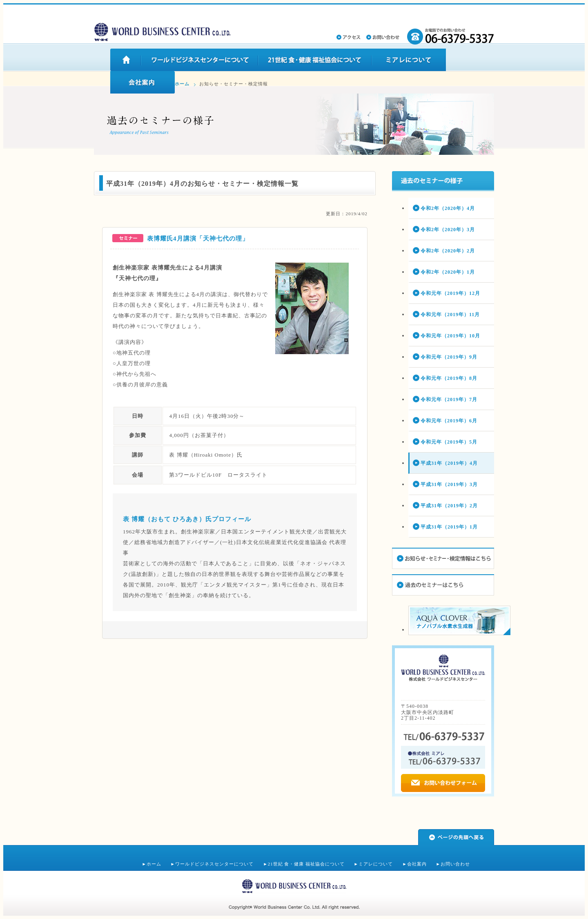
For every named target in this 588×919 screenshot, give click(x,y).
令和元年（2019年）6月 (449, 421)
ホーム (182, 84)
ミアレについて (376, 864)
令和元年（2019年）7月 (449, 399)
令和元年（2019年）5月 (449, 442)
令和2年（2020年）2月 (448, 251)
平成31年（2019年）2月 (449, 506)
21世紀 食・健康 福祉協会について (306, 864)
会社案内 (417, 864)
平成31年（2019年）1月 (449, 527)
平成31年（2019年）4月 (449, 463)
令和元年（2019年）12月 (450, 293)
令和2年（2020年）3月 (448, 230)
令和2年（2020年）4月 (448, 208)
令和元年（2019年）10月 (450, 336)
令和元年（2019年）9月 (449, 357)
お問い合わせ (455, 864)
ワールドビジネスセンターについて (214, 864)
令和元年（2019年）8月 (449, 378)
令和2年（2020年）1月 (448, 272)
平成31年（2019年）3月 (449, 484)
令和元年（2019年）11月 (450, 315)
